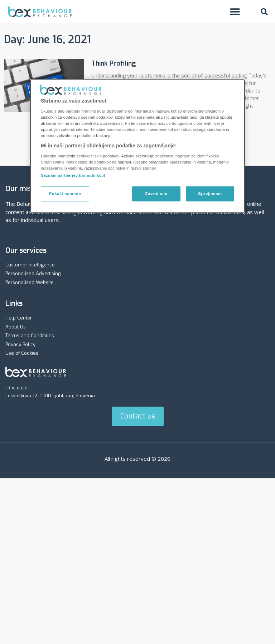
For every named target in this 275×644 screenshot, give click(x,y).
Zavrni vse (156, 194)
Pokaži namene (65, 194)
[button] (235, 12)
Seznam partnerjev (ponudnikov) (73, 175)
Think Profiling (114, 63)
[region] (137, 146)
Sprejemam (210, 194)
